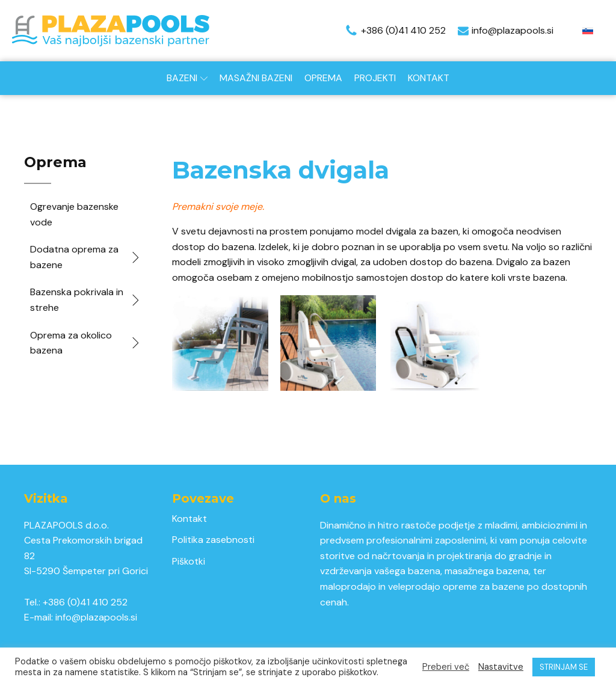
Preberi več (446, 667)
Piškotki (189, 561)
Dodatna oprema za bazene (86, 257)
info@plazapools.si (96, 617)
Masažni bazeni (256, 78)
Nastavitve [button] (501, 667)
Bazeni (187, 78)
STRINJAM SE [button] (564, 667)
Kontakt (429, 78)
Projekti (375, 78)
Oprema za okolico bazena (86, 343)
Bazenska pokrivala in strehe (86, 300)
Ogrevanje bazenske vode (74, 214)
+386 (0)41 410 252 (85, 602)
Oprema (323, 78)
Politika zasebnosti (213, 540)
